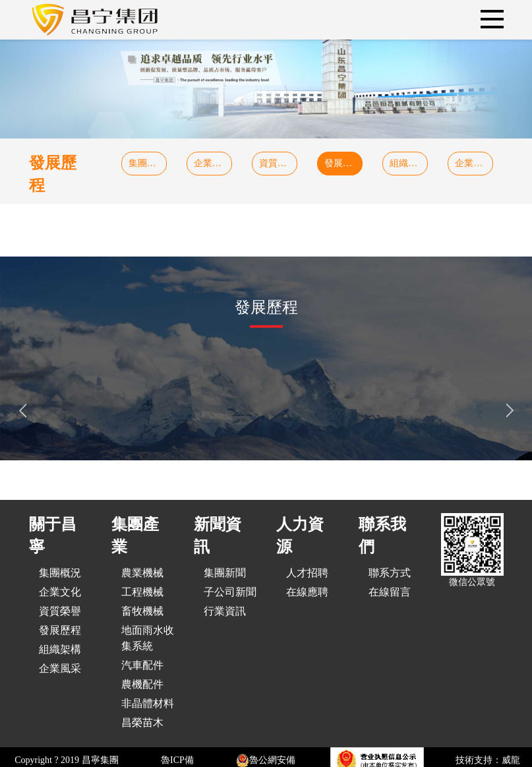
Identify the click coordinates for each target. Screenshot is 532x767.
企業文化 (212, 163)
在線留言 (390, 592)
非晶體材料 (148, 703)
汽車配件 (142, 665)
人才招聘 (307, 573)
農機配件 (142, 684)
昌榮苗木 (142, 722)
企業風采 (473, 163)
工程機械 (142, 592)
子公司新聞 (230, 592)
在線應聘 (307, 592)
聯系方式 (390, 573)
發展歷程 (343, 163)
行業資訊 (225, 611)
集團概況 (147, 163)
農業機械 (142, 573)
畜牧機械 (142, 611)
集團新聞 (225, 573)
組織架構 (408, 163)
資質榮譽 (278, 163)
